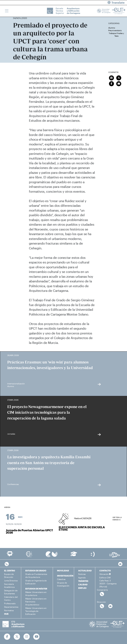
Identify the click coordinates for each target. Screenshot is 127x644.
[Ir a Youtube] (36, 637)
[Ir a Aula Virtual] (74, 555)
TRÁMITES (83, 581)
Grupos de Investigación (63, 584)
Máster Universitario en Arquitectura (36, 594)
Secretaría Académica (9, 585)
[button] (96, 3)
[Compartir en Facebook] (111, 83)
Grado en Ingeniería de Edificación (36, 582)
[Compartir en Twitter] (119, 77)
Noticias (82, 574)
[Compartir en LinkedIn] (111, 77)
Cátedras (61, 579)
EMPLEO (82, 588)
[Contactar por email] (110, 606)
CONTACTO (105, 571)
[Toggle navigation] (7, 11)
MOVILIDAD (63, 571)
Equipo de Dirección (9, 576)
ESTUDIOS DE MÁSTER (36, 589)
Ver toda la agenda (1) (117, 519)
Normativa (9, 610)
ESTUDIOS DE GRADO (36, 571)
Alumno (112, 28)
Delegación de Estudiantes (11, 592)
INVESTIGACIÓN (65, 576)
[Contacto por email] (120, 564)
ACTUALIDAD (85, 571)
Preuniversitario (115, 30)
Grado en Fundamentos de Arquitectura (36, 576)
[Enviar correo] (119, 83)
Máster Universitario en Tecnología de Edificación (36, 611)
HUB (6, 614)
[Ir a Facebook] (7, 637)
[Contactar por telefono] (7, 564)
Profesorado (10, 603)
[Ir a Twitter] (17, 637)
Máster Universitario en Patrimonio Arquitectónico (36, 602)
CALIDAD (83, 584)
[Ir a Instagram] (27, 637)
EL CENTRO (10, 571)
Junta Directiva (11, 580)
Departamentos (11, 607)
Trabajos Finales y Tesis (116, 35)
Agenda (82, 578)
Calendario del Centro (11, 598)
